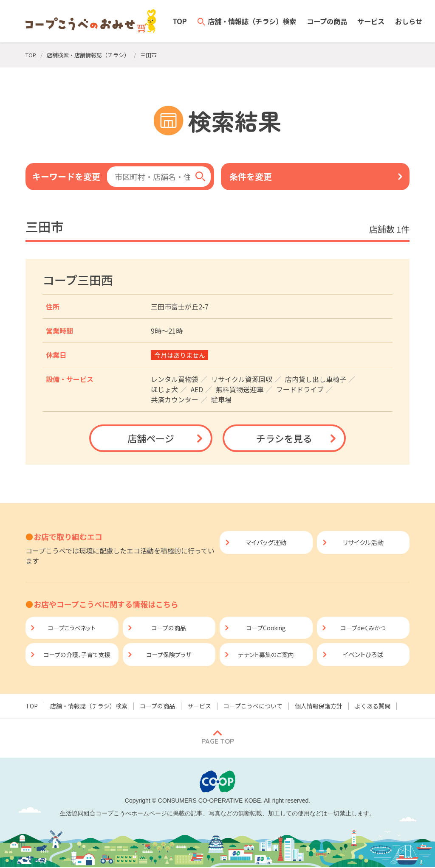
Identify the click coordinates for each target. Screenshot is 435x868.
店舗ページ (151, 438)
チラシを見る (284, 438)
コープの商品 (157, 707)
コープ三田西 (78, 280)
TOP (32, 707)
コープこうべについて (253, 707)
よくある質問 (373, 707)
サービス (199, 707)
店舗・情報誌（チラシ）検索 (89, 707)
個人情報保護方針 (319, 707)
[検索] (201, 177)
